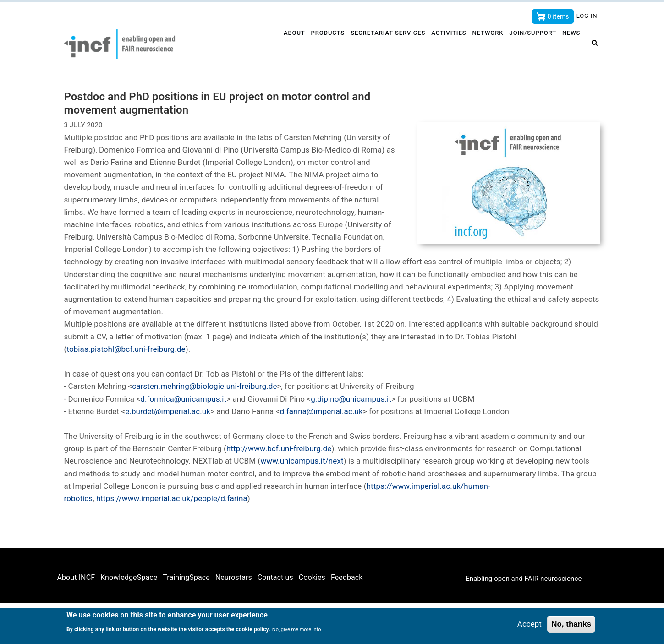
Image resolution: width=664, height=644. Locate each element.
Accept (530, 624)
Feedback (347, 577)
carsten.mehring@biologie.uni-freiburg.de (204, 386)
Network (487, 44)
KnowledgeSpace (129, 577)
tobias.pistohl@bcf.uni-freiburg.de (126, 349)
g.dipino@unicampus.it (351, 399)
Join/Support (533, 44)
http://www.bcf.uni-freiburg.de (279, 448)
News (573, 44)
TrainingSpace (186, 577)
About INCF (76, 577)
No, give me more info (297, 630)
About (290, 44)
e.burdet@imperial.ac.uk (168, 411)
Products (324, 44)
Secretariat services (385, 44)
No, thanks (571, 625)
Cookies (312, 577)
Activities (447, 44)
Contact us (275, 577)
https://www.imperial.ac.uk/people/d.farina (172, 498)
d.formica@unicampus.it (183, 399)
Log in (587, 16)
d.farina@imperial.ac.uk (321, 411)
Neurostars (234, 577)
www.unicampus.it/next (302, 461)
